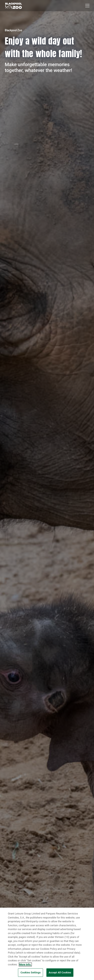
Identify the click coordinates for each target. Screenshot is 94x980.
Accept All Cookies (60, 972)
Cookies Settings (30, 972)
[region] (47, 944)
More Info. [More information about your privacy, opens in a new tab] (25, 964)
